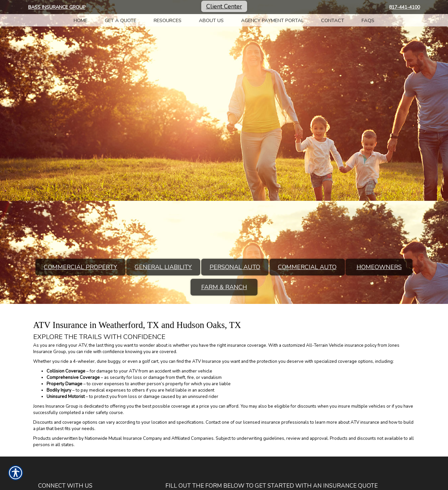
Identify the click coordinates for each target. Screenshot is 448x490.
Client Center (224, 6)
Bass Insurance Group (57, 7)
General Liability (163, 267)
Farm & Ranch (224, 287)
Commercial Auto (307, 267)
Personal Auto (235, 267)
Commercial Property (81, 267)
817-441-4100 (404, 7)
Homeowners (379, 267)
